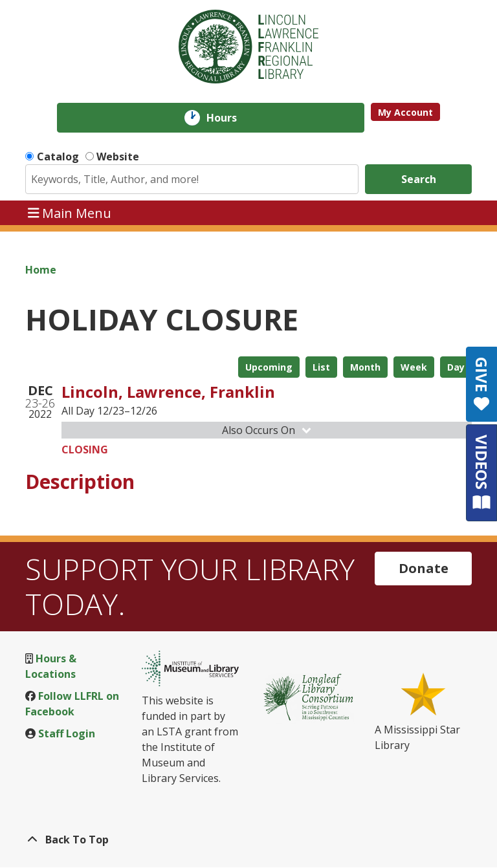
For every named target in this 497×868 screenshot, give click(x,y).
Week (414, 367)
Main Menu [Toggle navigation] (70, 212)
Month (365, 367)
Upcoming (269, 367)
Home (41, 270)
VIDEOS (482, 472)
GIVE (482, 384)
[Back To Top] (248, 840)
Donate (424, 568)
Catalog (58, 157)
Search (419, 179)
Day (456, 367)
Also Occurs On (268, 430)
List (321, 367)
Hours (231, 118)
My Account (405, 112)
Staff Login (67, 733)
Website (118, 157)
